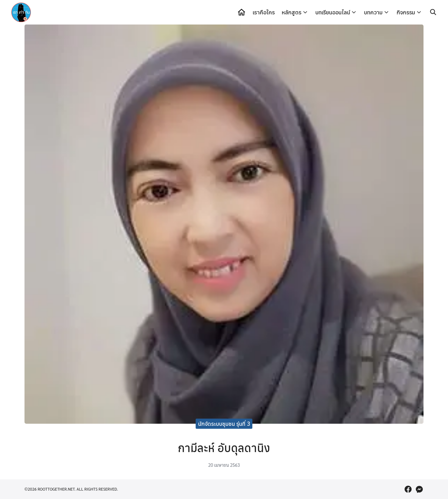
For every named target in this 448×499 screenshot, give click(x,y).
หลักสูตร (292, 12)
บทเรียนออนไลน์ (333, 12)
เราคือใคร (264, 12)
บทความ (373, 12)
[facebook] (408, 489)
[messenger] (419, 489)
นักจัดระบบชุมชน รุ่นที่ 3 (224, 423)
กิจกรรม (406, 12)
